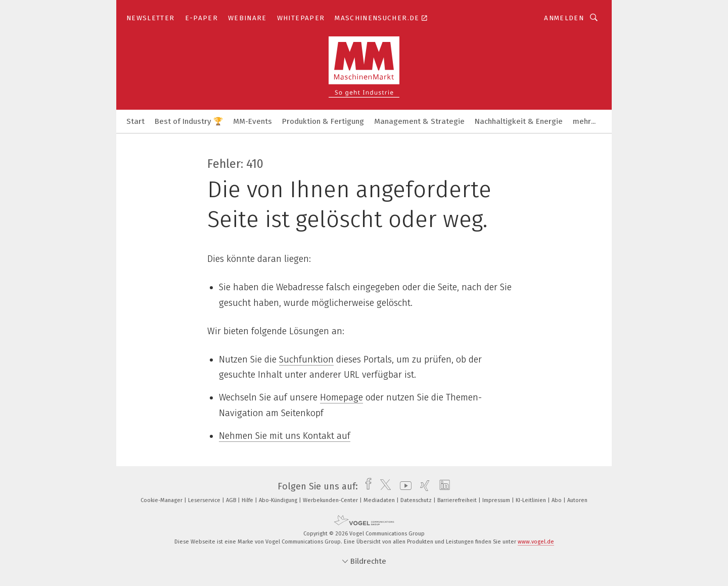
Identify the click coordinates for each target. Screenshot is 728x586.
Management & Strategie (419, 121)
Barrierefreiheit (458, 500)
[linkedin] (442, 486)
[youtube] (403, 486)
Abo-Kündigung (279, 500)
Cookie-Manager (162, 500)
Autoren (577, 500)
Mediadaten (380, 500)
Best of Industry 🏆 (189, 121)
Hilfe (248, 500)
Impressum (497, 500)
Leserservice (205, 500)
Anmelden (564, 18)
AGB (232, 500)
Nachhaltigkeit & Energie (519, 121)
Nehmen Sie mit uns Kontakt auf (285, 436)
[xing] (422, 486)
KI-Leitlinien (532, 500)
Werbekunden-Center (331, 500)
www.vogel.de (536, 542)
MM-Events (253, 121)
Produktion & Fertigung (323, 121)
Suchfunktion (306, 359)
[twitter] (383, 486)
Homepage (342, 397)
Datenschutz (417, 500)
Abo (557, 500)
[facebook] (366, 486)
